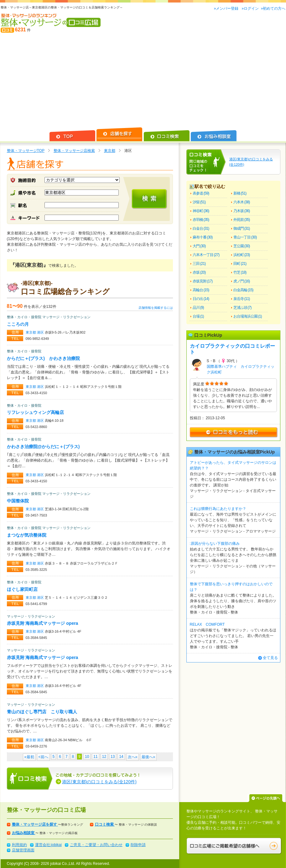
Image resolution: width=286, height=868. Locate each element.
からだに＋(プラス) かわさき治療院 (43, 358)
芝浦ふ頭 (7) (242, 308)
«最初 (29, 757)
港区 (41, 332)
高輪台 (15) (201, 290)
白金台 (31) (201, 228)
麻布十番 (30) (203, 237)
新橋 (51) (240, 193)
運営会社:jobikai (48, 845)
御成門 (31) (242, 228)
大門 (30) (199, 246)
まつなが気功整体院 (27, 535)
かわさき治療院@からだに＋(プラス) (43, 447)
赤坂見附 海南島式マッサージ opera (43, 623)
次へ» (133, 757)
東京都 (110, 151)
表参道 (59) (201, 193)
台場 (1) (198, 316)
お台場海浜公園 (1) (248, 316)
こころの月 (18, 324)
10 (87, 757)
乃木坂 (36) (242, 211)
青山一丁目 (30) (245, 237)
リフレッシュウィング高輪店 (35, 412)
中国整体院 (18, 501)
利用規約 (19, 845)
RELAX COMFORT (207, 624)
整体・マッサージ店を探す (35, 824)
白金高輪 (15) (243, 290)
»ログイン (250, 8)
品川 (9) (198, 308)
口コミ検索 (105, 824)
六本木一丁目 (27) (206, 255)
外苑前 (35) (242, 220)
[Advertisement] (143, 80)
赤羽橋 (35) (201, 220)
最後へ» (148, 757)
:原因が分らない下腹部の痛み (215, 544)
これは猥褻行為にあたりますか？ (218, 509)
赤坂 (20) (199, 272)
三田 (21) (199, 264)
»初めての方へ (273, 8)
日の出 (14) (201, 299)
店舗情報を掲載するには (156, 308)
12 (104, 757)
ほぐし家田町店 (22, 589)
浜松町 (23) (242, 255)
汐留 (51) (199, 202)
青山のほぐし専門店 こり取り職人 (42, 712)
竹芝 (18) (240, 272)
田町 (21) (240, 264)
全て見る (270, 658)
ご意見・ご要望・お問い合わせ (96, 845)
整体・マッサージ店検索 (74, 151)
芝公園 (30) (242, 246)
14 (121, 757)
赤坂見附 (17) (203, 281)
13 (113, 757)
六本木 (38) (242, 202)
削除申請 (138, 845)
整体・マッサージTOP (26, 151)
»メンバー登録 (227, 8)
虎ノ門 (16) (242, 281)
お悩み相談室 (24, 833)
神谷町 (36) (201, 211)
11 (95, 757)
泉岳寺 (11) (242, 299)
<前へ (43, 757)
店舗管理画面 (23, 850)
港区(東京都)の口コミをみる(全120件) (99, 782)
